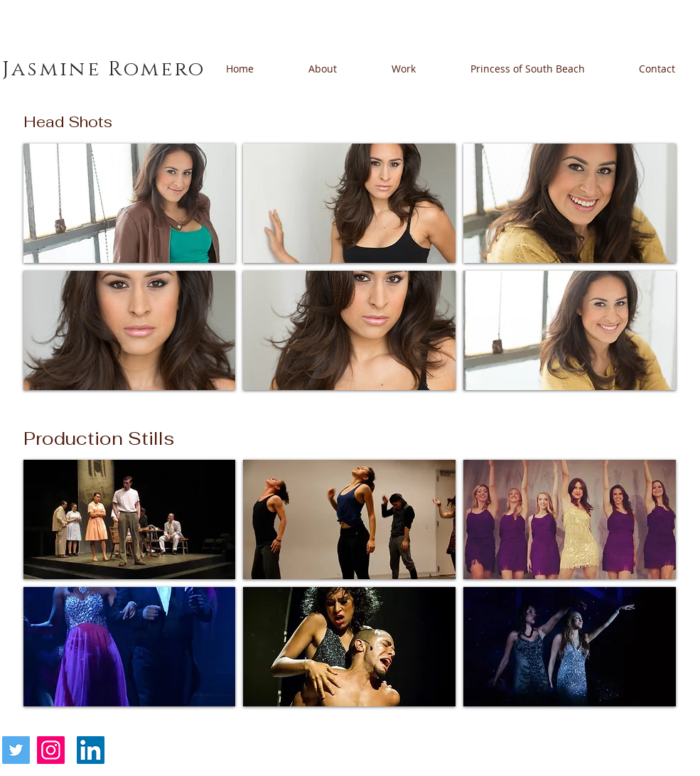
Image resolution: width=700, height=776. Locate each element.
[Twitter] (16, 750)
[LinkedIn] (91, 750)
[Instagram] (51, 750)
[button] (130, 203)
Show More (350, 718)
